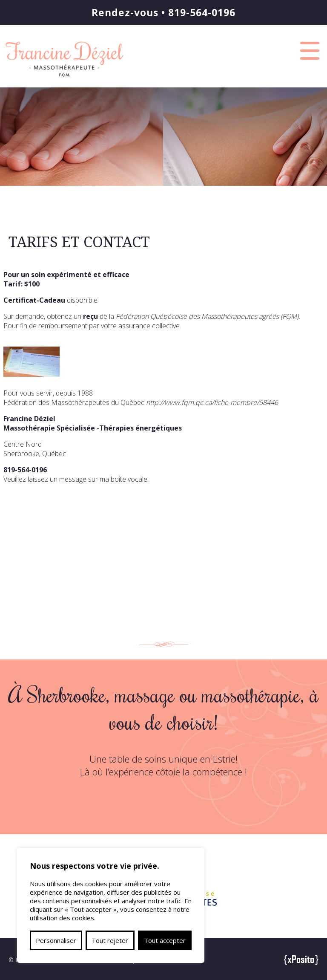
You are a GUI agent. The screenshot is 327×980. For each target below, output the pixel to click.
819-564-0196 (202, 12)
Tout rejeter (110, 940)
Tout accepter (165, 940)
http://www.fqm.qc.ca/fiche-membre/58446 (212, 402)
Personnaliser (56, 940)
